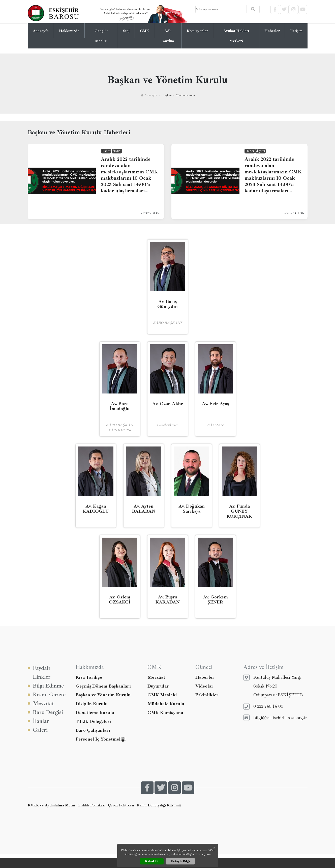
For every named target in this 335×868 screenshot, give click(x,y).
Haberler (272, 31)
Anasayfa (41, 31)
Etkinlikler (207, 695)
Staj (126, 31)
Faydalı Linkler (39, 672)
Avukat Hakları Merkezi (236, 36)
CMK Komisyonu (165, 713)
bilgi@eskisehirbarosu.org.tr (275, 718)
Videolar (204, 686)
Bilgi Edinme (46, 686)
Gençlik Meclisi (101, 36)
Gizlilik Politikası (91, 805)
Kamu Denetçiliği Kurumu (159, 805)
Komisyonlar (197, 31)
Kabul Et (152, 861)
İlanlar (38, 721)
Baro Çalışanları (93, 730)
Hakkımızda (69, 31)
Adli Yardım (168, 36)
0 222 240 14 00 (263, 706)
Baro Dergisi (45, 712)
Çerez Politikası (121, 805)
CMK (144, 31)
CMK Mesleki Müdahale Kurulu (166, 699)
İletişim (296, 31)
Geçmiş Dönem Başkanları (103, 686)
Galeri (38, 730)
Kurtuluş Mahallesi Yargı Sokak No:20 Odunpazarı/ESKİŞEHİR (273, 686)
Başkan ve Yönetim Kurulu (103, 695)
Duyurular (158, 686)
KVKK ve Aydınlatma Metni (51, 805)
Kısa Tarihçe (89, 677)
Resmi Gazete (47, 695)
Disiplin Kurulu (92, 704)
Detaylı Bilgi (180, 861)
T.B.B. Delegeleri (93, 721)
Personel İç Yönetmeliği (101, 739)
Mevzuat (41, 704)
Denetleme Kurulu (95, 713)
